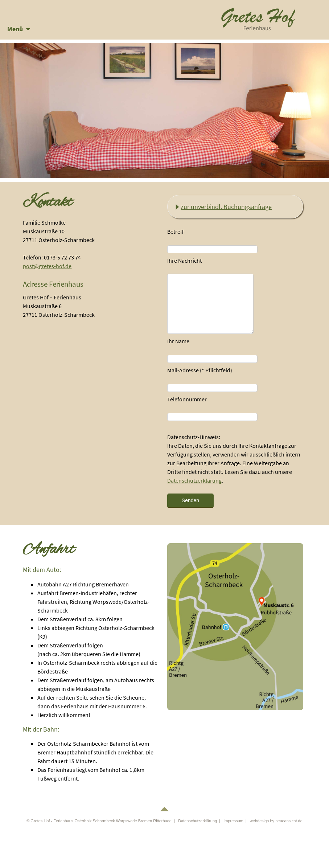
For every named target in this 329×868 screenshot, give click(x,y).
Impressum (233, 821)
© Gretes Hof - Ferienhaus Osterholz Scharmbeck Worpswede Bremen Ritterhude (99, 821)
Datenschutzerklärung (194, 480)
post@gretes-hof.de (47, 266)
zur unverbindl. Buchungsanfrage (226, 207)
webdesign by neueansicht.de (276, 821)
